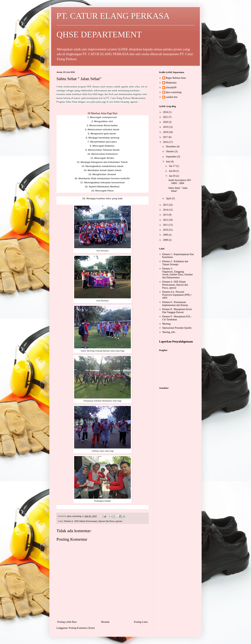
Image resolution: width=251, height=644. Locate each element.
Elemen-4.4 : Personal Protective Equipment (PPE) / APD (177, 295)
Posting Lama (141, 622)
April (169, 198)
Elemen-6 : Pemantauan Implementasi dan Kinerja (175, 304)
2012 (166, 220)
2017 (166, 137)
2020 (166, 122)
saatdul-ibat (172, 97)
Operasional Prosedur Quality (177, 328)
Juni (168, 162)
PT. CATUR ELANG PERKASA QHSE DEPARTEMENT (125, 25)
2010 (166, 230)
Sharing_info (169, 332)
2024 (166, 112)
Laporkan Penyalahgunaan (176, 341)
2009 (166, 235)
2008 (166, 240)
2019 (166, 127)
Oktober (170, 151)
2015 (166, 205)
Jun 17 (172, 166)
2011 (166, 225)
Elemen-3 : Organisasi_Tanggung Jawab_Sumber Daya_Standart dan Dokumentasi (178, 273)
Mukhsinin (171, 83)
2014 (166, 210)
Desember (171, 147)
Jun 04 (172, 171)
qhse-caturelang (174, 92)
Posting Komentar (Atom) (82, 628)
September (171, 157)
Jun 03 (172, 176)
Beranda (105, 622)
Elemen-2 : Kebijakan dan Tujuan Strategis (175, 263)
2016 (166, 142)
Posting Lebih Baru (67, 622)
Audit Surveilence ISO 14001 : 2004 (180, 182)
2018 (166, 132)
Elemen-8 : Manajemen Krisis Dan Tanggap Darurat (177, 311)
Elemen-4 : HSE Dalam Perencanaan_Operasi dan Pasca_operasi (93, 521)
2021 (166, 117)
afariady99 (171, 87)
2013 (166, 215)
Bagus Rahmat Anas (176, 78)
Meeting (166, 324)
